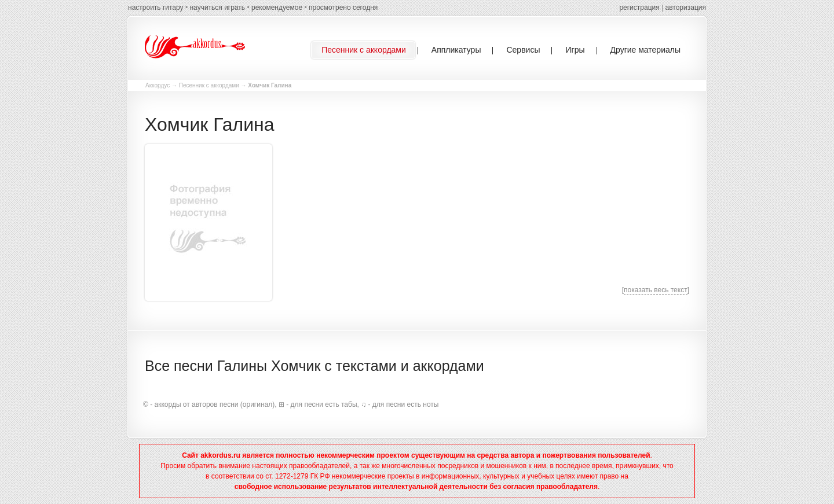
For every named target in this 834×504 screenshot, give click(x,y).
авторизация (686, 8)
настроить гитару (156, 8)
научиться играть (217, 8)
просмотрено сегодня (343, 8)
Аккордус (158, 85)
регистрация (639, 8)
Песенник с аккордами (209, 85)
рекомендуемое (277, 8)
